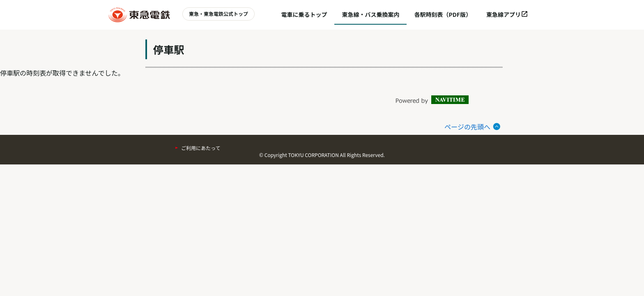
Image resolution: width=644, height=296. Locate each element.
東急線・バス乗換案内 (370, 14)
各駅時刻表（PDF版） (443, 14)
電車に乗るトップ (304, 14)
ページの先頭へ (467, 127)
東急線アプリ (507, 14)
